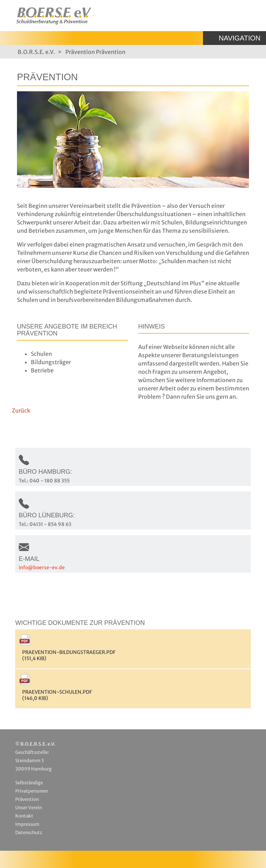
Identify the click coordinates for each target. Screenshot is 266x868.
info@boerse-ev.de (42, 567)
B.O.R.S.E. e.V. (36, 52)
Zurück (21, 410)
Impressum (27, 824)
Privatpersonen (32, 791)
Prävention (80, 52)
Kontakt (24, 816)
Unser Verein (29, 808)
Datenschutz (29, 833)
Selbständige (29, 783)
